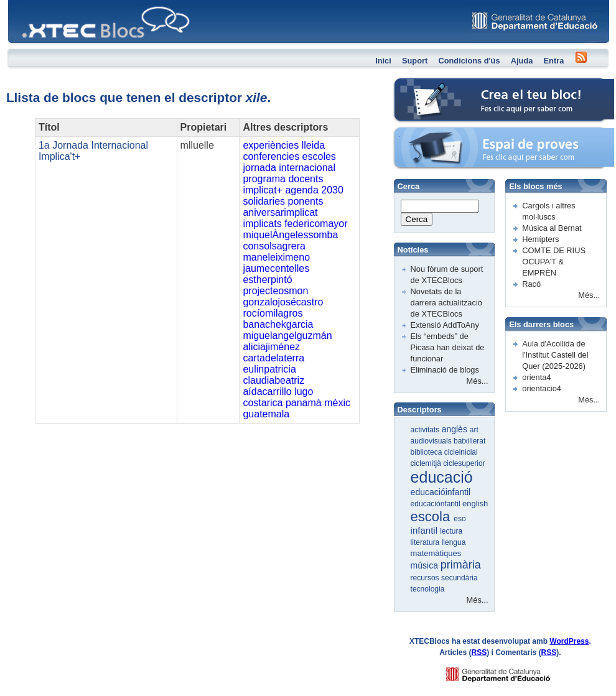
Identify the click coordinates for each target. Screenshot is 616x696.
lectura (451, 531)
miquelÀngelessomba (290, 235)
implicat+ (263, 190)
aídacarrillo (267, 392)
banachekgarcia (278, 324)
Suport (415, 61)
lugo (304, 392)
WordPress (569, 641)
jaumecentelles (276, 268)
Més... (478, 381)
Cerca (417, 219)
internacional (307, 168)
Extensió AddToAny (445, 325)
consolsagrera (274, 246)
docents (306, 179)
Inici (383, 61)
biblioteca (427, 452)
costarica (263, 403)
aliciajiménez (271, 347)
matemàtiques (436, 553)
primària (461, 565)
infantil (426, 530)
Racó (531, 284)
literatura (426, 542)
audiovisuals (432, 441)
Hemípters (540, 239)
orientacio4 (542, 388)
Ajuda (522, 61)
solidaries (264, 201)
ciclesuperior (464, 463)
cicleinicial (461, 452)
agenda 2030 (314, 190)
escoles (319, 156)
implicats (262, 224)
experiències (271, 145)
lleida (313, 145)
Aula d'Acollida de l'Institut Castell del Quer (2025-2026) (555, 355)
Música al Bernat (552, 228)
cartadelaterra (273, 358)
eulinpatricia (269, 369)
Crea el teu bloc (422, 84)
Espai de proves (422, 133)
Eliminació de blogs (445, 370)
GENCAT (510, 671)
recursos (426, 578)
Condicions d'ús (469, 61)
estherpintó (267, 280)
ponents (305, 201)
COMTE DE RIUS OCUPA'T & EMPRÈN (554, 262)
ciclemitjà (427, 463)
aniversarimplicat (280, 212)
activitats (426, 430)
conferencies (271, 156)
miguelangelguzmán (287, 336)
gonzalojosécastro (283, 302)
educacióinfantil (441, 492)
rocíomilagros (273, 313)
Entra (554, 61)
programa (264, 179)
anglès (456, 429)
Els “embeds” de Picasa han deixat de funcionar (448, 347)
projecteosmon (275, 291)
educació (442, 477)
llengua (454, 542)
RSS (479, 652)
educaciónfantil (436, 504)
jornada (259, 168)
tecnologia (428, 589)
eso (460, 519)
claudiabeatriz (273, 380)
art (474, 430)
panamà (304, 403)
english (475, 503)
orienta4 (536, 377)
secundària (460, 578)
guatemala (266, 414)
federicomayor (316, 224)
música (426, 565)
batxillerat (469, 441)
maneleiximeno (276, 257)
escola (432, 517)
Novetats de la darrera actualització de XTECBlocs (446, 303)
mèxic (337, 403)
